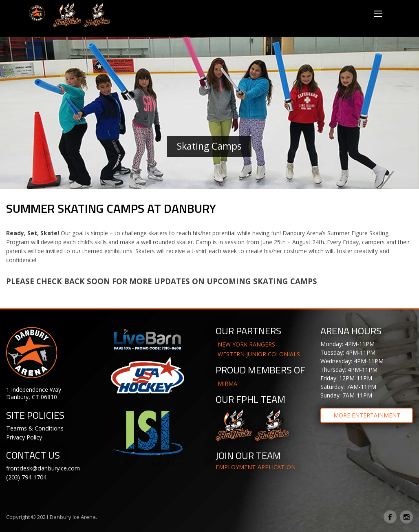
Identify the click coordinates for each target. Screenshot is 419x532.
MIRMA (227, 383)
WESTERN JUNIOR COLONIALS (259, 354)
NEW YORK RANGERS (246, 344)
